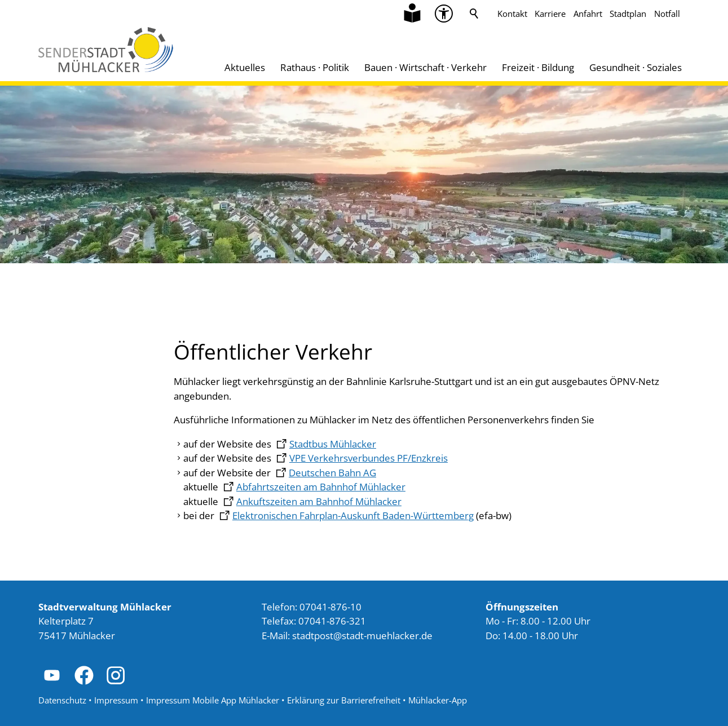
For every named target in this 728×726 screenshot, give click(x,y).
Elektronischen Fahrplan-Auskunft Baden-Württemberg (353, 515)
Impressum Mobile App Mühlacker (213, 700)
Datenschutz (62, 700)
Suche (474, 14)
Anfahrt (588, 14)
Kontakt (512, 14)
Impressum (116, 700)
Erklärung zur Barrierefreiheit (344, 700)
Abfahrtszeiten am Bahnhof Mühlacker (321, 487)
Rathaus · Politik (315, 67)
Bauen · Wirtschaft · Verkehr (425, 67)
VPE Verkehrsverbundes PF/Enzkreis (369, 458)
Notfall (667, 14)
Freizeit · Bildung (538, 67)
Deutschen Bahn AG (332, 473)
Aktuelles (245, 67)
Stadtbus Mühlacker (333, 444)
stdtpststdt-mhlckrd (362, 636)
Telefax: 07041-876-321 (314, 621)
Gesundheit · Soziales (636, 67)
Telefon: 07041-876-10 (312, 607)
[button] (52, 675)
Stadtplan (628, 14)
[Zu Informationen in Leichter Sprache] (412, 14)
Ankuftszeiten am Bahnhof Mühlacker (319, 501)
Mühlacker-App (438, 700)
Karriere (550, 14)
